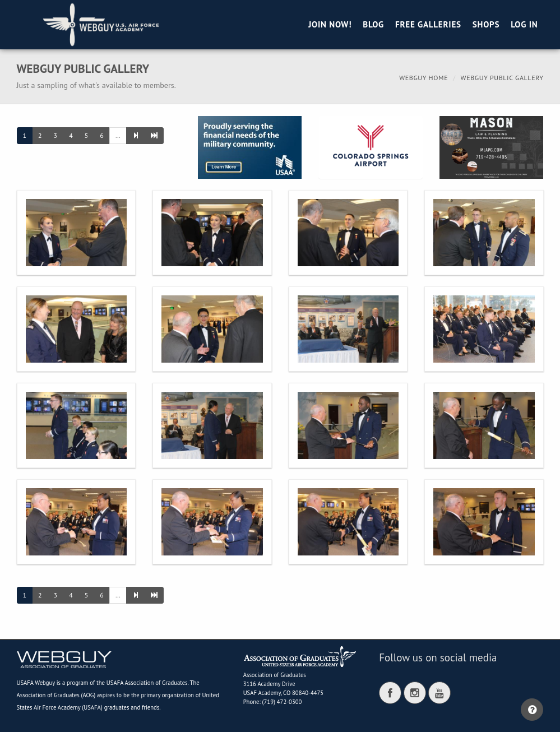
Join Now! (330, 24)
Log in (524, 24)
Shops (486, 24)
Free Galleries (428, 24)
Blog (373, 24)
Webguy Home (424, 78)
